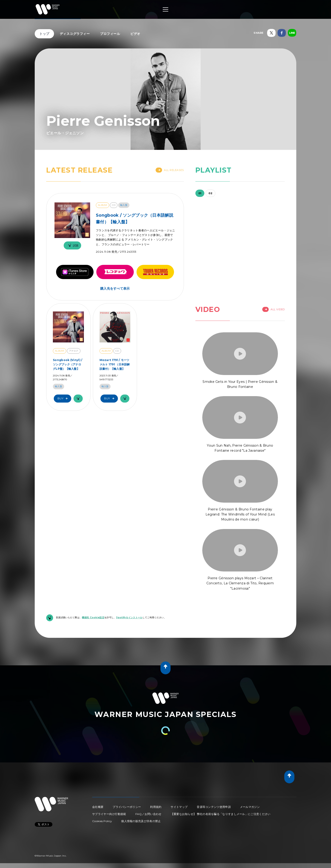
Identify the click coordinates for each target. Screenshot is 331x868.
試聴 (72, 245)
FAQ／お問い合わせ (148, 814)
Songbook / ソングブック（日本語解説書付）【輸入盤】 (135, 219)
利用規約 (156, 807)
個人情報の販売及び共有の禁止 (141, 821)
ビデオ (135, 34)
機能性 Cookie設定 (93, 617)
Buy (64, 399)
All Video (274, 309)
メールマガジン (250, 807)
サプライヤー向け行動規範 (109, 814)
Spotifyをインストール (129, 617)
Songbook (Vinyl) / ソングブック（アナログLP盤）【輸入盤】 (68, 364)
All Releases (170, 170)
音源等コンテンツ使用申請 (214, 807)
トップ (44, 34)
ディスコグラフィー (75, 34)
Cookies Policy (102, 821)
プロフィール (110, 34)
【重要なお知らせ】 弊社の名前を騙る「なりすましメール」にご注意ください (221, 814)
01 (200, 193)
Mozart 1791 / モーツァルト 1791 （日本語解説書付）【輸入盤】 (115, 364)
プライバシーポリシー (127, 807)
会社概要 (98, 807)
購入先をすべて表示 (115, 288)
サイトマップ (179, 807)
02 (210, 193)
